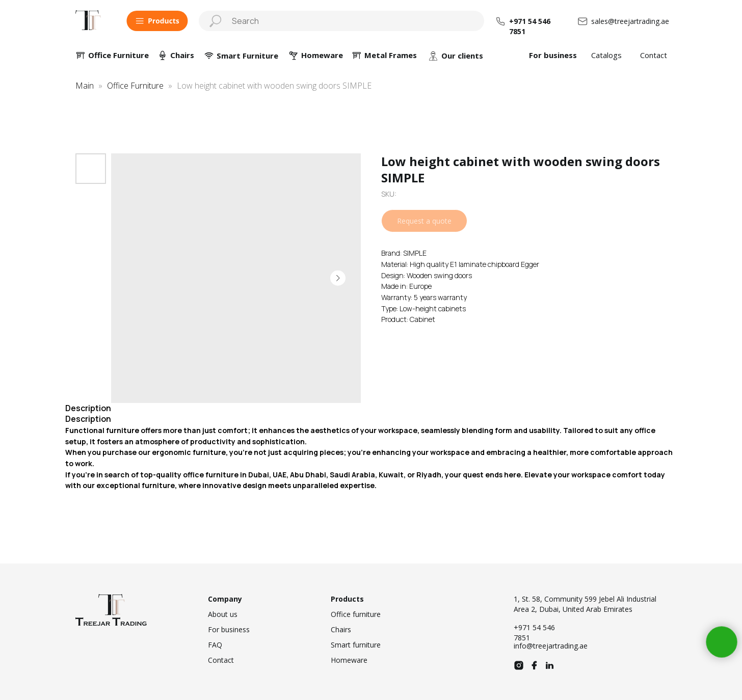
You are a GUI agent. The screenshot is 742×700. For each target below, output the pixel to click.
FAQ (215, 645)
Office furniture (356, 614)
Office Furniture (118, 55)
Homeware (349, 660)
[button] (157, 21)
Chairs (182, 55)
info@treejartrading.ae (551, 646)
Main (85, 86)
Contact (654, 55)
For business (553, 55)
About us (223, 614)
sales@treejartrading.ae (630, 21)
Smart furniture (356, 645)
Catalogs (606, 55)
